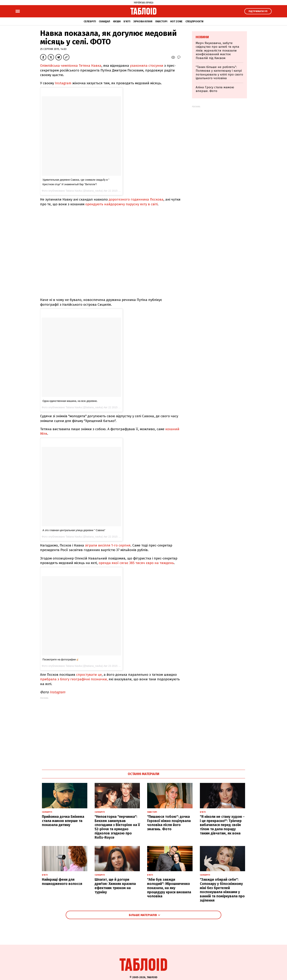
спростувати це (89, 675)
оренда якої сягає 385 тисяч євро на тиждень (136, 563)
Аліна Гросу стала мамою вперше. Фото (215, 89)
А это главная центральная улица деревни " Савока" (74, 530)
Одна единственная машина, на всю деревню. (70, 401)
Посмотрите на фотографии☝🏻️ (61, 659)
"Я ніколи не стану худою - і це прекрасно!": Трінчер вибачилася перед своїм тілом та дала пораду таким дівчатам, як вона (222, 825)
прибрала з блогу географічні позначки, (74, 679)
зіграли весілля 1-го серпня (108, 545)
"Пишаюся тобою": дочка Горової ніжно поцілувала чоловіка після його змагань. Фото (169, 823)
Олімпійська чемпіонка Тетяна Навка (71, 66)
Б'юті (127, 21)
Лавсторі (161, 21)
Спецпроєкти (194, 21)
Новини (202, 37)
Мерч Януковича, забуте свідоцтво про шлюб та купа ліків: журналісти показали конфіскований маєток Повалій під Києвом (217, 51)
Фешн (117, 21)
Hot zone (176, 21)
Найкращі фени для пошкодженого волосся (62, 882)
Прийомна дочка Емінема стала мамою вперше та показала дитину (63, 821)
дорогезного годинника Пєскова (136, 199)
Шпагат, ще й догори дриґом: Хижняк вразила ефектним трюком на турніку (115, 886)
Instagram (63, 83)
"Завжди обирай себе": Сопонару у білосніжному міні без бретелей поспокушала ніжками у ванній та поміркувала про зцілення (222, 890)
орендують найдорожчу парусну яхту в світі (121, 204)
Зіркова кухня (143, 21)
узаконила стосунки (147, 66)
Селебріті (90, 21)
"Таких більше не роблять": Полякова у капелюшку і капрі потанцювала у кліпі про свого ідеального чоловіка (219, 73)
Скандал (104, 21)
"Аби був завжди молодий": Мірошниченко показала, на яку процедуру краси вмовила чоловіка (169, 888)
